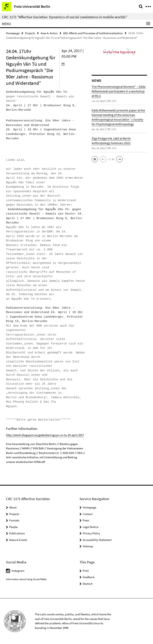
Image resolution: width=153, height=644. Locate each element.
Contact (88, 514)
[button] (95, 159)
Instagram (18, 571)
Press (86, 520)
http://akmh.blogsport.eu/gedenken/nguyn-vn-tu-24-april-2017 (45, 435)
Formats (14, 520)
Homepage (13, 33)
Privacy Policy (91, 533)
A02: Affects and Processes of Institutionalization (93, 33)
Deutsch (88, 584)
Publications (17, 533)
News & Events (18, 540)
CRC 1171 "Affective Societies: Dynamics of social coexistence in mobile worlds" (65, 17)
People (13, 527)
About (13, 507)
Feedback (89, 577)
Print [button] (86, 571)
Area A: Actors (49, 33)
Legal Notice (90, 527)
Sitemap (88, 546)
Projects (30, 33)
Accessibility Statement (97, 540)
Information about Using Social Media (26, 579)
